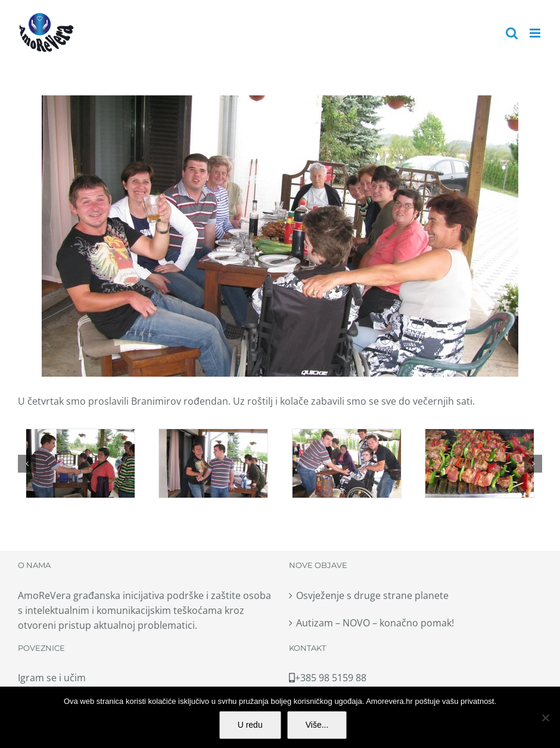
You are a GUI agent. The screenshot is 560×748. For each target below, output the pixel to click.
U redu (250, 725)
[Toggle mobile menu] (536, 33)
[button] (27, 464)
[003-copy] (80, 463)
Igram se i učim (52, 678)
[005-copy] (213, 463)
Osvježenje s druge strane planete (372, 595)
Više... (317, 725)
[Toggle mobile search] (512, 33)
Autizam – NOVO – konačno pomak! (375, 623)
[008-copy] (480, 463)
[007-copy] (347, 463)
